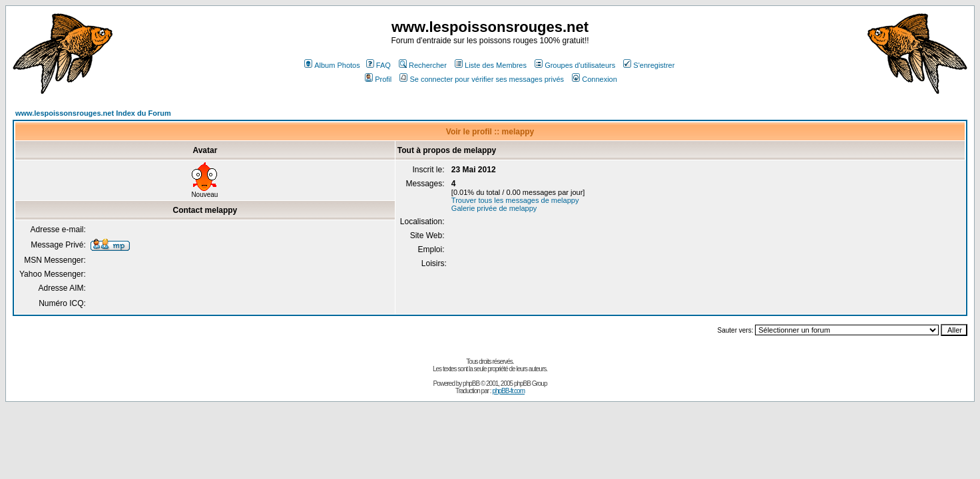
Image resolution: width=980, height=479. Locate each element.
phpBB (471, 384)
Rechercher (423, 65)
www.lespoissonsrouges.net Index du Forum (93, 113)
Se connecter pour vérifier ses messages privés (482, 79)
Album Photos (332, 65)
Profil (378, 79)
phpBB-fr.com (508, 391)
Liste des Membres (491, 65)
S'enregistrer (649, 65)
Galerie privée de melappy (494, 208)
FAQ (378, 65)
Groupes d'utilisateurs (575, 65)
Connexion (595, 79)
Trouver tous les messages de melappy (515, 200)
